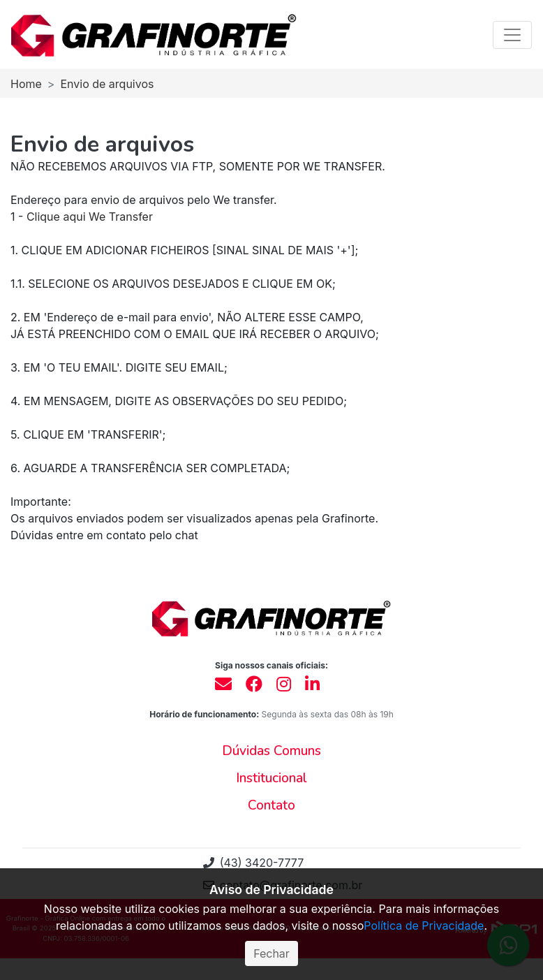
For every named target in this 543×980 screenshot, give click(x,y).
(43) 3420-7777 (254, 863)
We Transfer (121, 217)
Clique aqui (56, 217)
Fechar (271, 953)
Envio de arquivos (107, 84)
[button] (271, 751)
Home (26, 84)
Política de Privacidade (424, 926)
